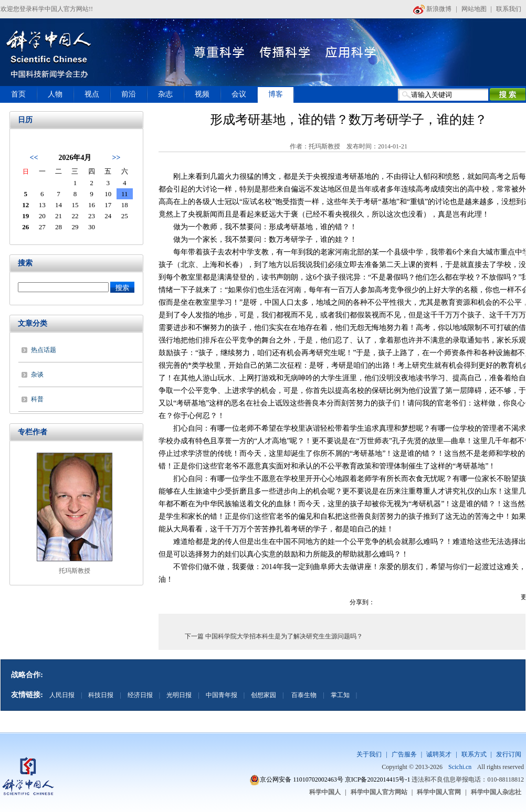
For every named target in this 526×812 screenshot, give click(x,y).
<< (34, 158)
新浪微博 (432, 9)
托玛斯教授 (75, 571)
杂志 (165, 94)
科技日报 (101, 695)
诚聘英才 (439, 754)
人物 (55, 94)
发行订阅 (509, 754)
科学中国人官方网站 (379, 792)
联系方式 (474, 754)
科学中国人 (325, 792)
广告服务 (404, 754)
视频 (202, 94)
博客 (276, 94)
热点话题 (44, 350)
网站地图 (474, 9)
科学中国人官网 (439, 792)
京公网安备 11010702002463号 (302, 779)
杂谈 (37, 375)
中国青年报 (222, 695)
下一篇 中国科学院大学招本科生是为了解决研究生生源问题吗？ (274, 636)
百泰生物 (303, 695)
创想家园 (264, 695)
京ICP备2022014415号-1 (378, 779)
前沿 (129, 94)
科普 (37, 399)
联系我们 (509, 9)
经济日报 (140, 695)
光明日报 (179, 695)
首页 (18, 94)
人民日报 (62, 695)
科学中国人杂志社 (496, 792)
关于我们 (369, 754)
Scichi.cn (460, 767)
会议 (239, 94)
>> (117, 158)
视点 (92, 94)
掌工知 (340, 695)
